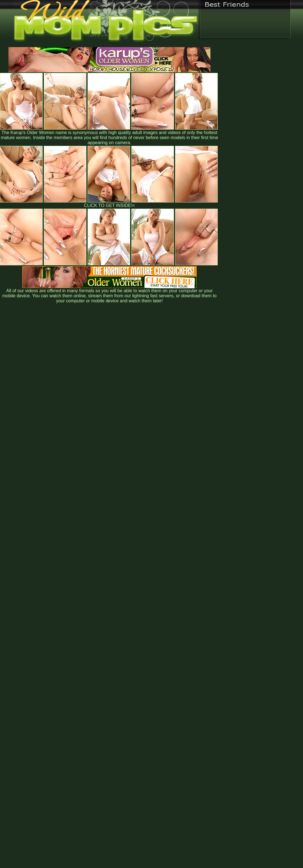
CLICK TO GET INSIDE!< (109, 205)
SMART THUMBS (161, 751)
